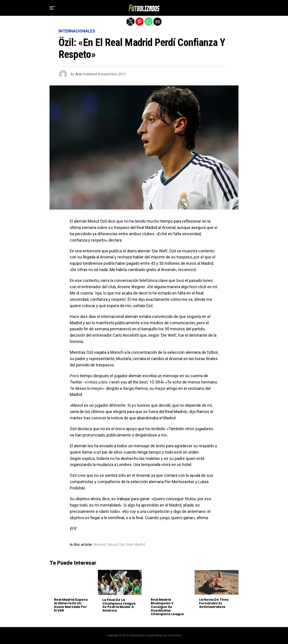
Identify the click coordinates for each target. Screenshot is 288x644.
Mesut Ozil (116, 545)
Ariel (79, 74)
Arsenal (100, 545)
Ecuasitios (175, 635)
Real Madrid (136, 545)
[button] (52, 8)
